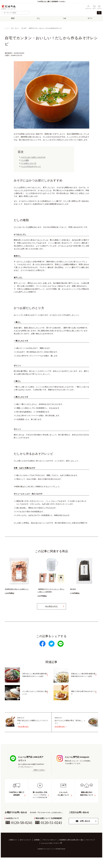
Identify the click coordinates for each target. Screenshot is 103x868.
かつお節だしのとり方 (30, 163)
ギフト (90, 18)
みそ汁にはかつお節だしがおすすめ (35, 157)
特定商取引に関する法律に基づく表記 (71, 851)
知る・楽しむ (15, 28)
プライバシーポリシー (49, 851)
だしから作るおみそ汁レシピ (32, 166)
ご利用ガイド (13, 851)
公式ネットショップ (9, 7)
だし (39, 18)
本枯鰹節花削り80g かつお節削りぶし (18, 589)
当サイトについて (25, 851)
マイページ (88, 7)
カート (94, 7)
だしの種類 (25, 160)
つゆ (64, 18)
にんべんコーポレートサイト (50, 853)
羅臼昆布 (73, 589)
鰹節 (13, 18)
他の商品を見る (52, 606)
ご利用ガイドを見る (38, 770)
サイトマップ (91, 851)
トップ (7, 28)
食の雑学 (24, 28)
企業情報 (37, 851)
